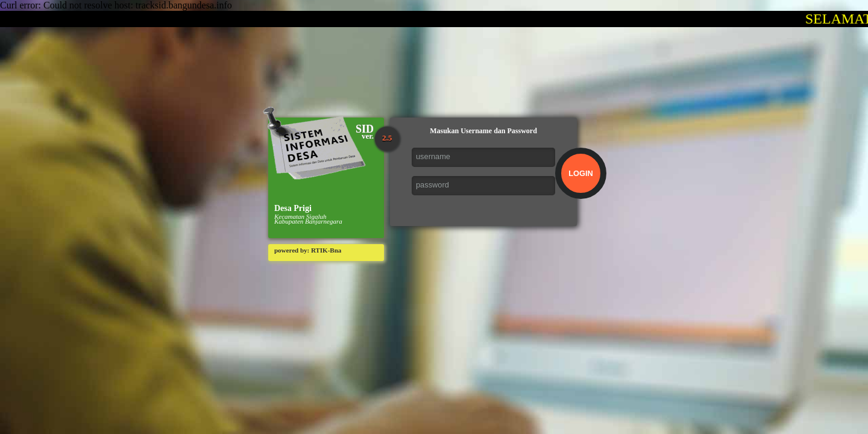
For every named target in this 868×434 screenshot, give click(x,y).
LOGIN (581, 173)
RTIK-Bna (326, 250)
